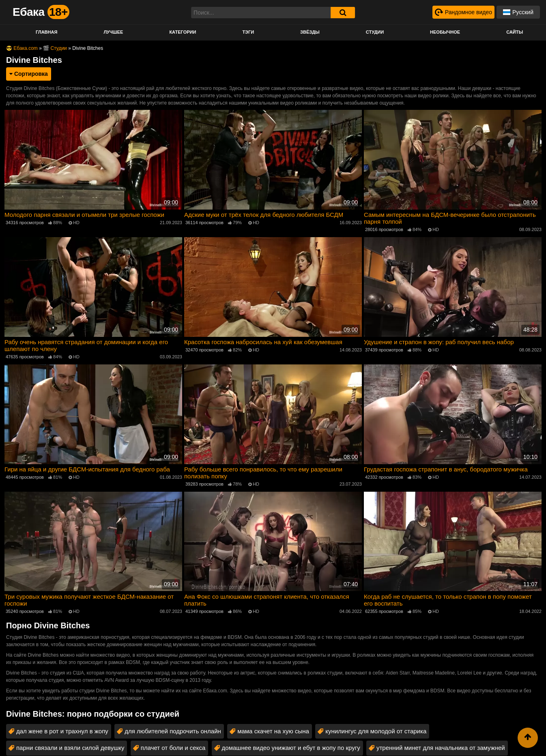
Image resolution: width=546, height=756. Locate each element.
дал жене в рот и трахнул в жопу (62, 731)
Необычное (445, 32)
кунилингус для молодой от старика (376, 731)
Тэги (248, 32)
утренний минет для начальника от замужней (441, 748)
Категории (183, 32)
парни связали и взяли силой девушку (70, 748)
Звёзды (310, 32)
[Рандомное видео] (463, 12)
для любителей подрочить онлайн (173, 731)
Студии (375, 32)
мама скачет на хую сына (273, 731)
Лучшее (113, 32)
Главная (46, 32)
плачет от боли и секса (173, 748)
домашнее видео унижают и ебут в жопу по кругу (291, 748)
